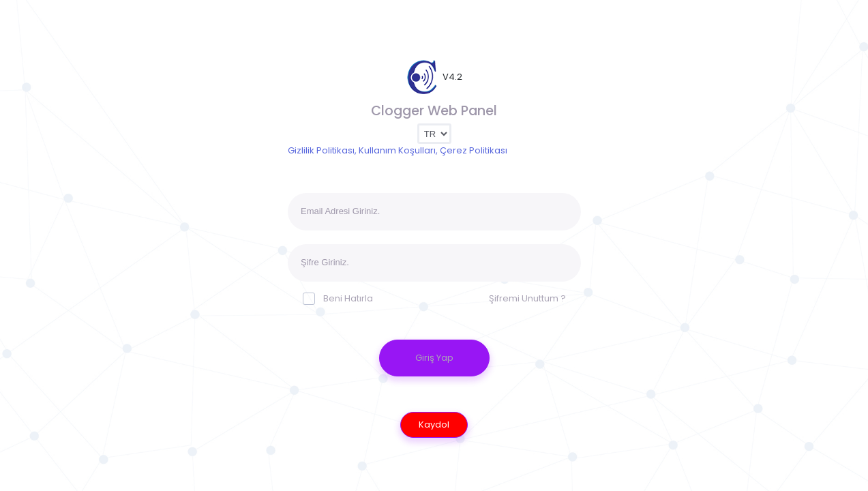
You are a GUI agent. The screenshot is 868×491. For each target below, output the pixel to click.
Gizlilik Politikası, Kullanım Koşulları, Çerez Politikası (398, 150)
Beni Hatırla (338, 298)
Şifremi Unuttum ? (527, 298)
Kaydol (434, 425)
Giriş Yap (434, 358)
